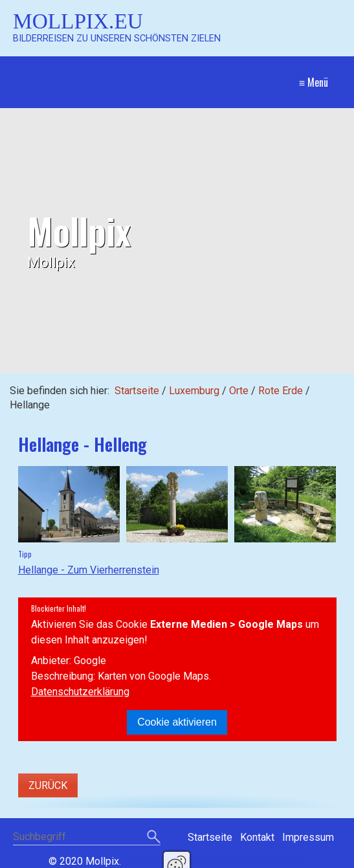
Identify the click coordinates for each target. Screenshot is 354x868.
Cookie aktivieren (177, 722)
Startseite (137, 391)
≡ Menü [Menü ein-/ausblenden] (314, 82)
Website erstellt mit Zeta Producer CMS (215, 861)
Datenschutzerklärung (80, 692)
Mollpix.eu (78, 21)
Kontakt (257, 837)
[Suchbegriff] (87, 838)
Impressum (308, 837)
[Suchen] (154, 838)
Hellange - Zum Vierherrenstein (89, 570)
